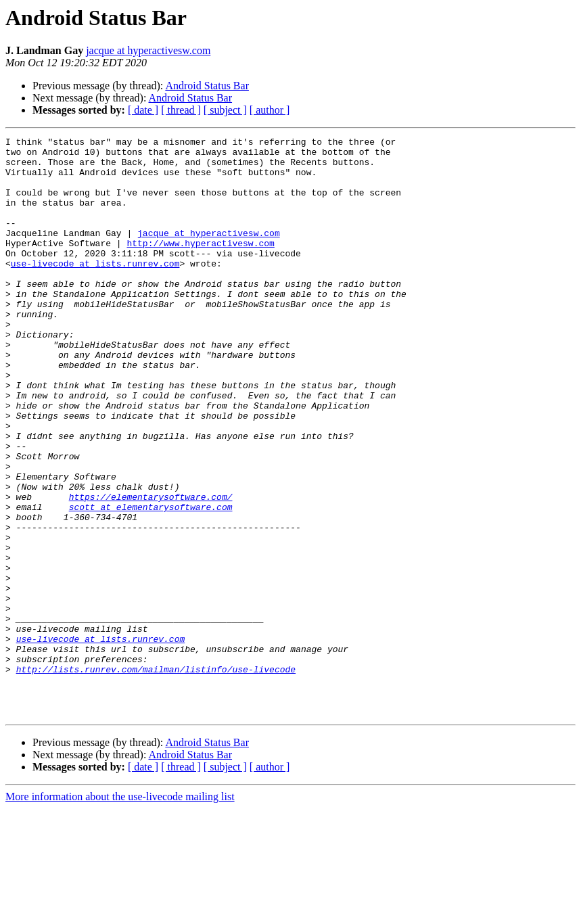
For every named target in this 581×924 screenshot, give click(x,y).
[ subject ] (225, 110)
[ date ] (143, 110)
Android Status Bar (207, 86)
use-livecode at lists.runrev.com (95, 290)
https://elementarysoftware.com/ (151, 570)
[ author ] (270, 110)
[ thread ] (181, 110)
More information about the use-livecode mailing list (120, 912)
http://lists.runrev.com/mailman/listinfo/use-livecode (156, 777)
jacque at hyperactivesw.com (148, 50)
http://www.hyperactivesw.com (200, 265)
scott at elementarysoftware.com (151, 582)
